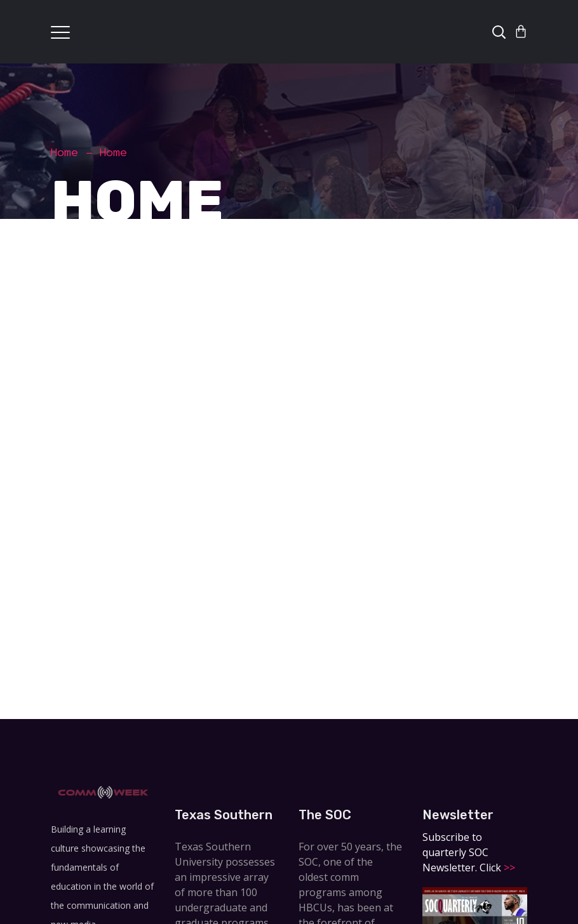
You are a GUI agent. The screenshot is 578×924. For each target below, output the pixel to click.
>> (508, 868)
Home (65, 152)
